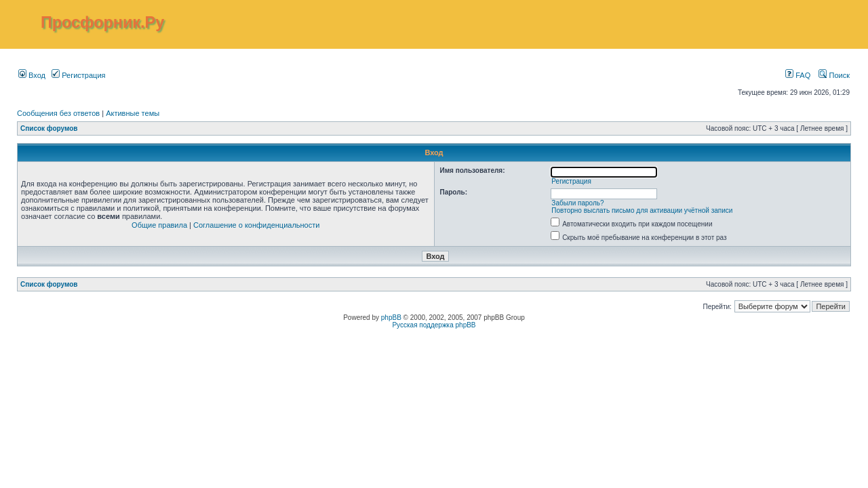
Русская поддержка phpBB (434, 325)
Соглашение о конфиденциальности (256, 225)
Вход (32, 75)
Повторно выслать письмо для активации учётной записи (642, 210)
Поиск (834, 75)
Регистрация (78, 75)
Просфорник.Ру (102, 22)
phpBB (391, 318)
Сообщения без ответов (58, 113)
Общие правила (159, 225)
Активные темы (133, 113)
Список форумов (49, 128)
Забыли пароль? (577, 203)
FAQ (798, 75)
